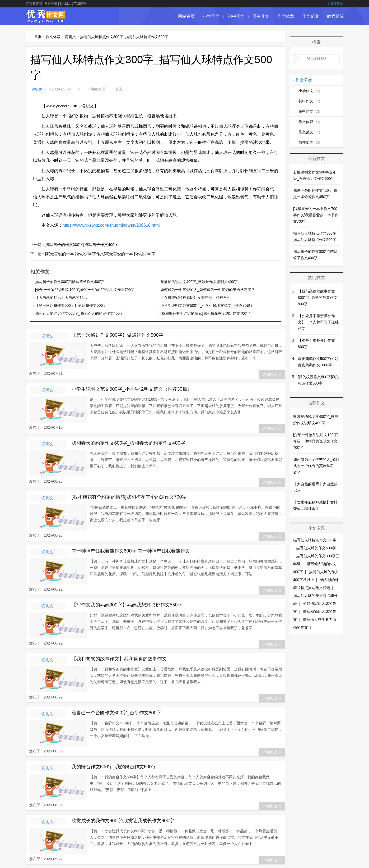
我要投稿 (336, 4)
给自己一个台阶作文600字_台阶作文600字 (116, 712)
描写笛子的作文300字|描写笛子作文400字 (80, 244)
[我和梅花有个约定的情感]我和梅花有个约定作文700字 (205, 313)
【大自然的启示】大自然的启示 (61, 297)
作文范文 (311, 16)
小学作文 (211, 16)
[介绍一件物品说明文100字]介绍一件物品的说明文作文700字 (85, 289)
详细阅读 (272, 374)
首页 (38, 37)
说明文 (70, 37)
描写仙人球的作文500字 (316, 548)
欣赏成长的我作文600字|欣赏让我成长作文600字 (123, 820)
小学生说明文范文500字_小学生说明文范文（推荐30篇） (207, 305)
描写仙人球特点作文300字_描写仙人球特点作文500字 (124, 37)
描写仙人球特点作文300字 (315, 540)
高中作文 (261, 16)
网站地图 (51, 4)
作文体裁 (286, 16)
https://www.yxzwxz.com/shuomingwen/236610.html (111, 225)
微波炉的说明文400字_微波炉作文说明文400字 (199, 281)
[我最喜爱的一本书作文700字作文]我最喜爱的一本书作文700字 (97, 253)
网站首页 (186, 16)
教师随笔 (335, 16)
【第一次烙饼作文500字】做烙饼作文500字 (71, 305)
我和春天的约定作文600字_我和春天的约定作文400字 (79, 313)
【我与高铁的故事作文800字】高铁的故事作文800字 (318, 298)
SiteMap (66, 4)
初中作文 (236, 16)
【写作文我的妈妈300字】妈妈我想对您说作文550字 (127, 604)
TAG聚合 (80, 4)
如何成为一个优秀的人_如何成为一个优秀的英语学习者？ (208, 289)
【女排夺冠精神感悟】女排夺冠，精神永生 (195, 297)
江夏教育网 (34, 4)
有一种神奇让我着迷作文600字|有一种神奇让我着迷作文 (131, 550)
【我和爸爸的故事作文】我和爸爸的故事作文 (119, 658)
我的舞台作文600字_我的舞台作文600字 (114, 766)
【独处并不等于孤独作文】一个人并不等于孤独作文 (318, 322)
